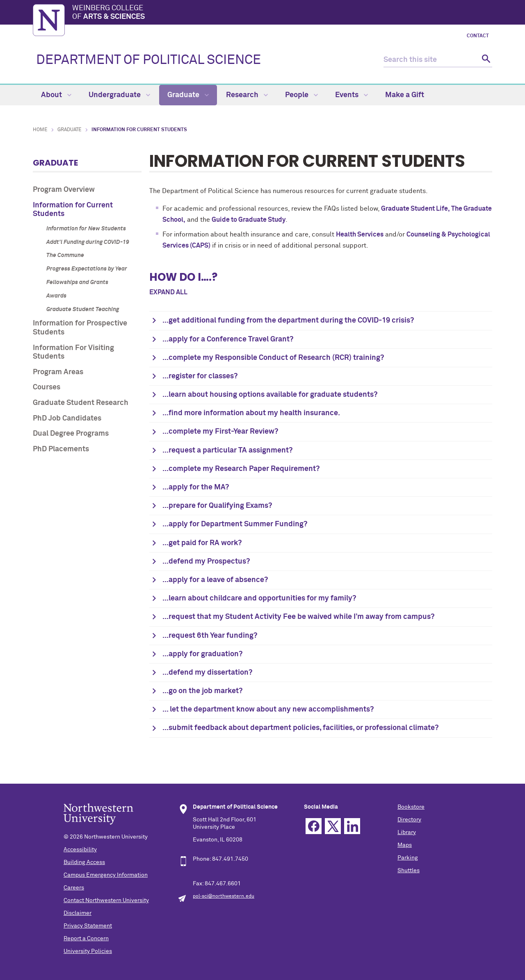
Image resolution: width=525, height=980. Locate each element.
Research (247, 95)
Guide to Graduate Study (249, 220)
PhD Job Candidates (67, 418)
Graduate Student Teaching (83, 309)
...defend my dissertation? (207, 673)
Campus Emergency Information (106, 875)
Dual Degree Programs (71, 434)
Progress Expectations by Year (87, 269)
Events (352, 95)
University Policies (88, 951)
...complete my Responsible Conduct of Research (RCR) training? (273, 358)
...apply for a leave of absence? (215, 580)
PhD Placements (61, 449)
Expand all (168, 292)
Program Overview (64, 190)
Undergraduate (119, 95)
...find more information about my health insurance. (251, 413)
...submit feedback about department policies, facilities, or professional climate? (300, 728)
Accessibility (80, 850)
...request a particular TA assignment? (227, 450)
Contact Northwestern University (106, 900)
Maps (405, 845)
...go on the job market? (202, 691)
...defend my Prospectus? (206, 562)
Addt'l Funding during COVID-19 (88, 242)
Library (407, 832)
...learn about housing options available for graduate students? (270, 395)
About (56, 95)
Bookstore (411, 807)
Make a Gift (405, 95)
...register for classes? (200, 376)
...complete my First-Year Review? (220, 432)
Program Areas (58, 372)
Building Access (84, 862)
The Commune (65, 255)
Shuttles (409, 871)
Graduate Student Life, (416, 209)
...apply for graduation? (202, 654)
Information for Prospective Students (80, 328)
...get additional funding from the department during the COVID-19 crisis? (288, 321)
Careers (74, 888)
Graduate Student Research (81, 403)
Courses (47, 387)
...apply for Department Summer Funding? (235, 524)
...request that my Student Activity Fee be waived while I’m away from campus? (298, 617)
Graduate (188, 95)
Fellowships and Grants (77, 282)
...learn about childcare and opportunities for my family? (259, 598)
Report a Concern (86, 939)
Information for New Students (86, 229)
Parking (408, 858)
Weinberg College (282, 13)
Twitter (333, 826)
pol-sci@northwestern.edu (224, 896)
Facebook (314, 826)
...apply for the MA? (196, 487)
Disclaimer (78, 913)
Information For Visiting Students (73, 352)
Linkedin (352, 826)
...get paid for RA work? (202, 543)
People (301, 95)
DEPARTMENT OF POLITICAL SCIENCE (148, 60)
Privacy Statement (88, 926)
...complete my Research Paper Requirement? (241, 469)
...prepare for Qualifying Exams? (217, 506)
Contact (478, 36)
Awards (56, 296)
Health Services (360, 234)
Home (40, 130)
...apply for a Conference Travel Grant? (228, 339)
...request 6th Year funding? (210, 636)
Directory (409, 820)
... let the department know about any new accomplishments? (268, 709)
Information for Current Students (73, 210)
